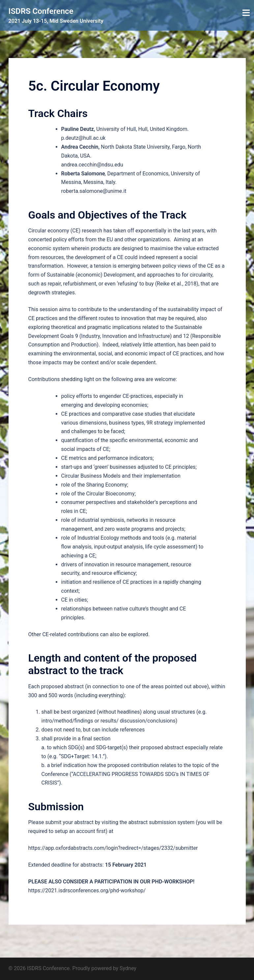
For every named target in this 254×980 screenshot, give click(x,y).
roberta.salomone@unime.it (94, 191)
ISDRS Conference (41, 11)
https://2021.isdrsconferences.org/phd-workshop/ (87, 891)
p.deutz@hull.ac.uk (84, 138)
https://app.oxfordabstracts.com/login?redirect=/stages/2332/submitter (113, 848)
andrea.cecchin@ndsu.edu (92, 165)
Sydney (128, 968)
